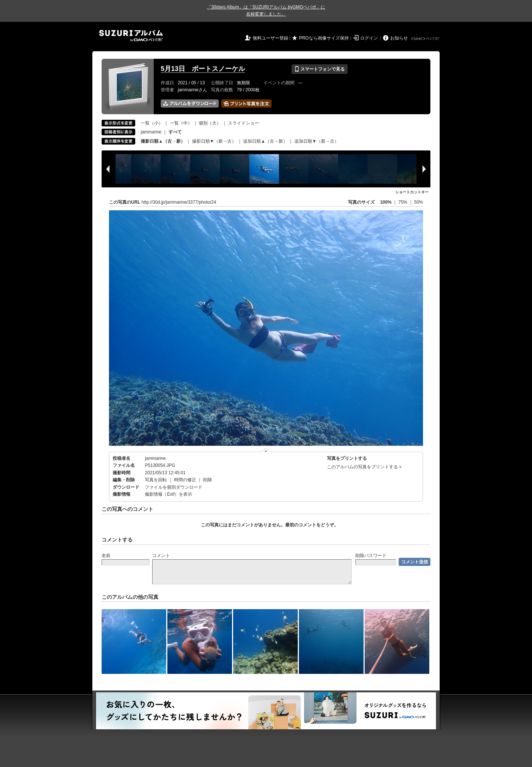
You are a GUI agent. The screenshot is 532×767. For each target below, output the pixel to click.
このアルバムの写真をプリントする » (364, 467)
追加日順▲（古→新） (265, 141)
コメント (161, 556)
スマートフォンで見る (319, 69)
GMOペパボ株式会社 (426, 39)
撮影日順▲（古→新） (163, 141)
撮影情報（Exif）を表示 (168, 494)
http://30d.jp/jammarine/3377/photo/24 (179, 202)
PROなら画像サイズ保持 (324, 38)
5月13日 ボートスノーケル (203, 69)
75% (403, 202)
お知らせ (399, 38)
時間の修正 (185, 480)
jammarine (151, 132)
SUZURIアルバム (131, 36)
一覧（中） (181, 123)
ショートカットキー (412, 192)
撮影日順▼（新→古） (214, 141)
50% (419, 202)
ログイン (369, 38)
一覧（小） (152, 123)
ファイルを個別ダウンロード (174, 487)
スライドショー (243, 123)
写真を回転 (156, 480)
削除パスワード (371, 556)
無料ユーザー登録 (270, 38)
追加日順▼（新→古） (317, 141)
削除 (208, 480)
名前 (106, 556)
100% (386, 202)
